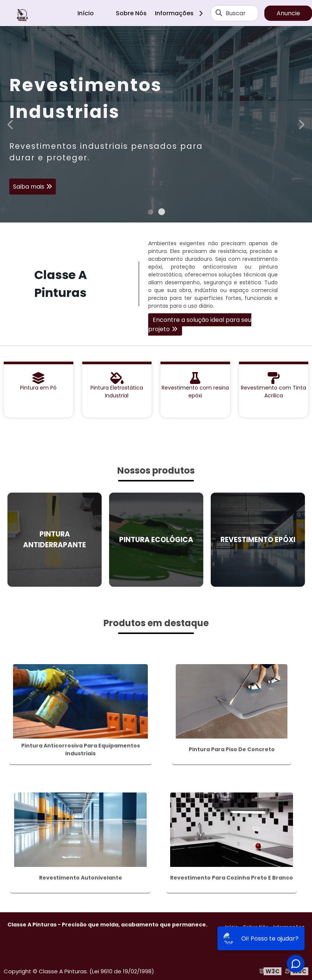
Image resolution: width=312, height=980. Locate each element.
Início (86, 13)
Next (301, 124)
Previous (11, 124)
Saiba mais (29, 187)
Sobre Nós (131, 13)
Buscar (236, 13)
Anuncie (288, 13)
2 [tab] (162, 213)
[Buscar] (219, 13)
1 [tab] (150, 213)
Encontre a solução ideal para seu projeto (200, 324)
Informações (182, 13)
